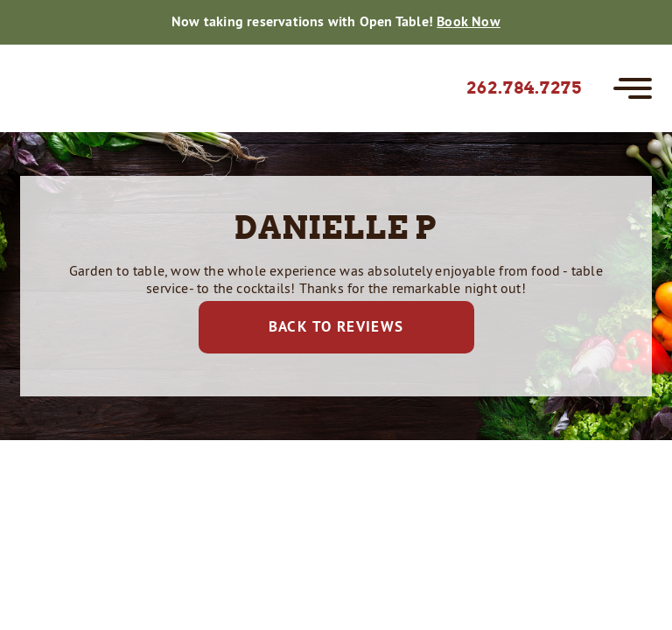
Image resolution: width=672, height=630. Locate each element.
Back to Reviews (336, 326)
